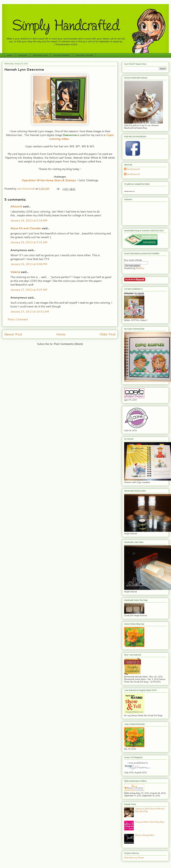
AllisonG (16, 206)
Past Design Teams (40, 55)
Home (10, 55)
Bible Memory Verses (134, 858)
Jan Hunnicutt (133, 169)
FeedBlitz (140, 268)
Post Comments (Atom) (68, 344)
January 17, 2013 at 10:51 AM (30, 311)
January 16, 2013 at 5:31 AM (29, 242)
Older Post (107, 334)
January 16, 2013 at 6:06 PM (29, 264)
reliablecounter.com (129, 191)
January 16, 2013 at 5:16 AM (29, 220)
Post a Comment (18, 319)
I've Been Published (61, 55)
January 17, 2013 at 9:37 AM (29, 290)
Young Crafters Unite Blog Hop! (150, 822)
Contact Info (22, 55)
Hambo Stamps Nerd (145, 835)
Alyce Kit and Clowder (26, 228)
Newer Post (13, 334)
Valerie (15, 272)
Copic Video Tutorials (84, 55)
